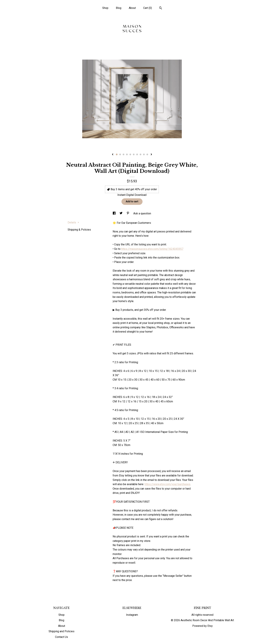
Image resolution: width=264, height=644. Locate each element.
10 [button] (147, 154)
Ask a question (142, 213)
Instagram (132, 615)
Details (73, 222)
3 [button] (124, 154)
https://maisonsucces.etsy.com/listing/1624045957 (152, 249)
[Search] (161, 8)
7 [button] (137, 154)
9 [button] (144, 154)
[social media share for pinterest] (128, 213)
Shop (105, 8)
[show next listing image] (151, 155)
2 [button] (120, 154)
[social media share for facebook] (115, 213)
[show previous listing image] (113, 155)
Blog (119, 8)
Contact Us (61, 637)
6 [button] (134, 154)
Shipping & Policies (79, 230)
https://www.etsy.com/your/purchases (167, 484)
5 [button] (130, 154)
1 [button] (117, 154)
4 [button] (127, 154)
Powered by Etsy (203, 626)
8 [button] (140, 154)
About (132, 8)
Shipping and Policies (61, 631)
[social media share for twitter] (121, 213)
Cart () (148, 8)
